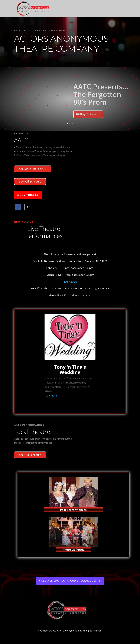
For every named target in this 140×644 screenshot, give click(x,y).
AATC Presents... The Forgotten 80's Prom (101, 98)
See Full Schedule (30, 181)
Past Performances (73, 510)
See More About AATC (33, 169)
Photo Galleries (73, 550)
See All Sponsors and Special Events (71, 581)
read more (51, 396)
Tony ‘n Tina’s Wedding (70, 369)
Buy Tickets (88, 118)
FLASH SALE (70, 282)
